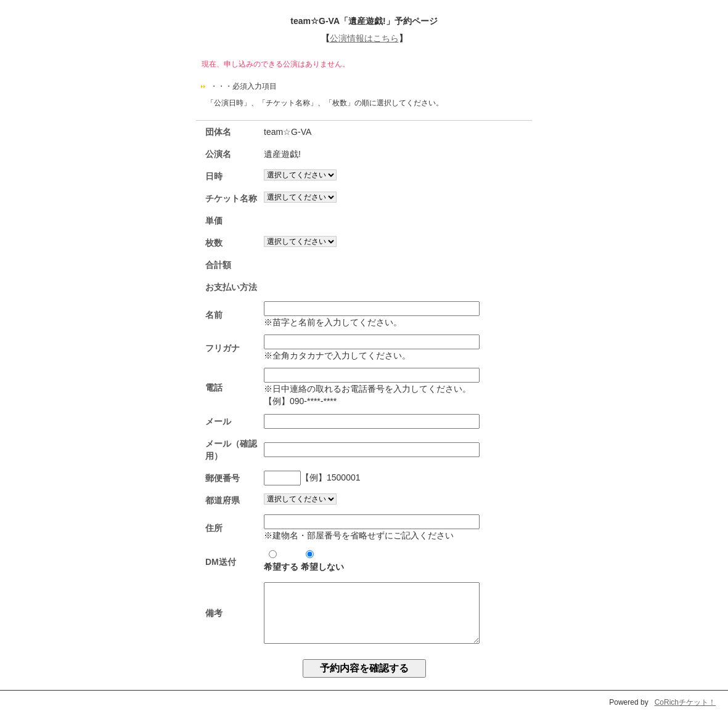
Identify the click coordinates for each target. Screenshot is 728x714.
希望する (281, 561)
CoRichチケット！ (685, 702)
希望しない (322, 561)
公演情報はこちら (364, 38)
